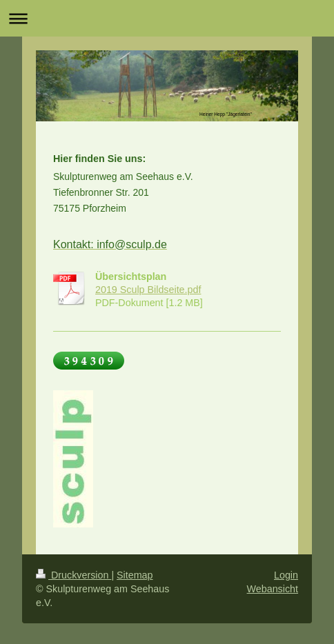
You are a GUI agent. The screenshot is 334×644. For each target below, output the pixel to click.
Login (286, 575)
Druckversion (73, 575)
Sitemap (135, 575)
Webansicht (273, 589)
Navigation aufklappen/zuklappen (167, 18)
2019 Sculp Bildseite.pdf (148, 290)
